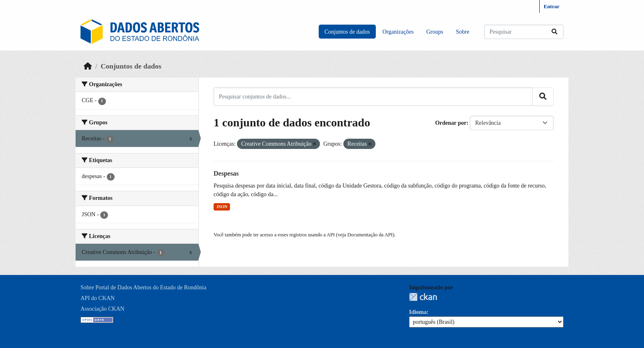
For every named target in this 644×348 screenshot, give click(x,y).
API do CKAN (98, 298)
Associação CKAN (102, 309)
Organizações (398, 32)
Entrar (552, 6)
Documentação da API (370, 235)
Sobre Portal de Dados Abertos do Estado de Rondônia (143, 287)
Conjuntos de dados (347, 32)
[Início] (88, 66)
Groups (435, 32)
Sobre (463, 32)
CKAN (423, 297)
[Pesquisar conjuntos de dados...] (524, 32)
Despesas (226, 173)
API (331, 235)
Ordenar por (451, 123)
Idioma (418, 312)
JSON (222, 207)
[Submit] (554, 32)
